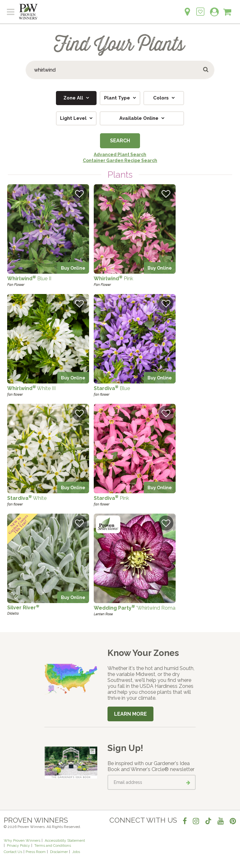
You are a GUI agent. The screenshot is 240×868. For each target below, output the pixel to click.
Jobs (76, 852)
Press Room (36, 852)
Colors (162, 98)
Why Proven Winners (22, 840)
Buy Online (73, 268)
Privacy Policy (18, 845)
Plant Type (118, 98)
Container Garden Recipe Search (120, 160)
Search (120, 141)
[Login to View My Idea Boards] (200, 8)
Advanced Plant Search (120, 155)
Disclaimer (59, 852)
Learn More (130, 714)
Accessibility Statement (65, 840)
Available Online (140, 118)
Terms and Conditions (53, 845)
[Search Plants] (120, 70)
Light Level (74, 118)
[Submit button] (206, 70)
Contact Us (13, 852)
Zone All (74, 98)
